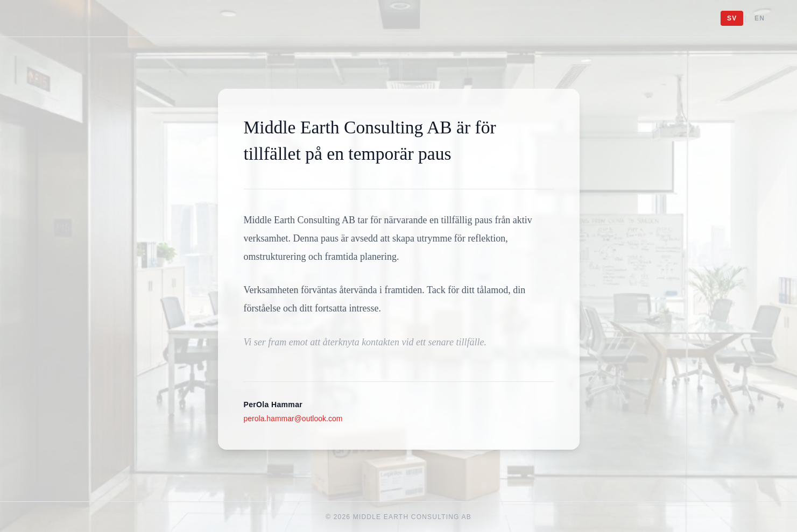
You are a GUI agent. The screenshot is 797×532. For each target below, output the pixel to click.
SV (732, 18)
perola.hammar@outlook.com (293, 418)
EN (760, 18)
